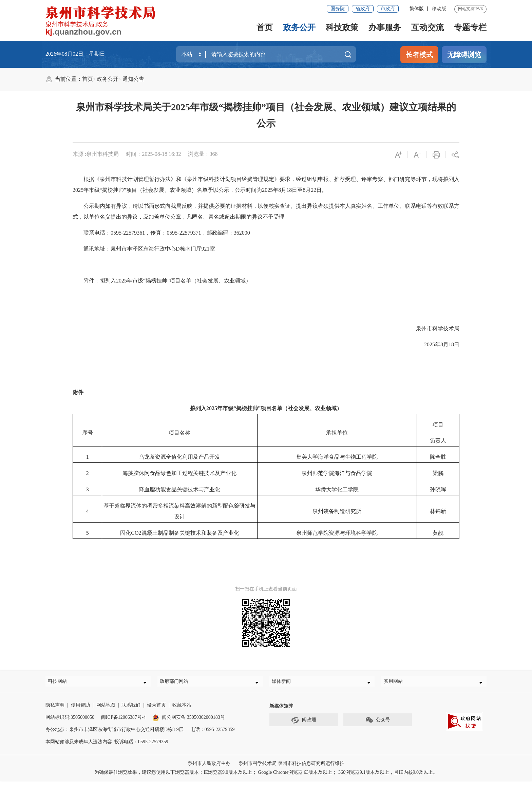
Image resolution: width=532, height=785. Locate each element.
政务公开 (299, 28)
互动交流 (427, 28)
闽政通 (304, 724)
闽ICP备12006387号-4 (123, 721)
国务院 (338, 9)
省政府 (363, 9)
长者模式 (419, 55)
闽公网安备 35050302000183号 (189, 721)
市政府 (388, 9)
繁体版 (417, 9)
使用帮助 (80, 709)
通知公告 (133, 79)
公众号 (378, 724)
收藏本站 (182, 709)
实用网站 (397, 683)
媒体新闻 (285, 683)
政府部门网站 (177, 683)
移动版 (439, 9)
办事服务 (385, 28)
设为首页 (156, 709)
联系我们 (131, 709)
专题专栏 (470, 28)
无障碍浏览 (464, 55)
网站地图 (106, 709)
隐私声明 (55, 709)
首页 (265, 28)
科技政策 (342, 28)
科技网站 (61, 683)
